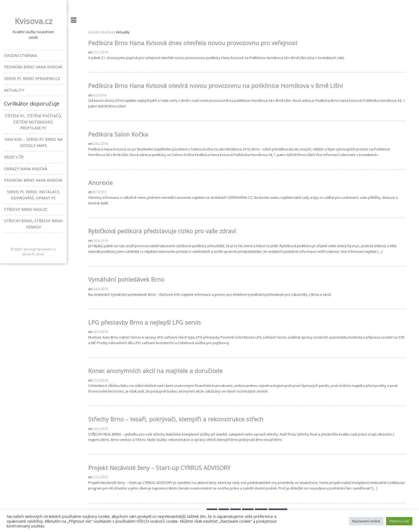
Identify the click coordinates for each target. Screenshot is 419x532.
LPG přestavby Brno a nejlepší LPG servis (145, 322)
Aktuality (14, 90)
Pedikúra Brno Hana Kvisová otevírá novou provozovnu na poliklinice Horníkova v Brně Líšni (216, 86)
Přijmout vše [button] (399, 521)
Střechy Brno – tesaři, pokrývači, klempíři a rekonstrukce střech (176, 419)
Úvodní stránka (101, 32)
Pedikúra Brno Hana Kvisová (33, 67)
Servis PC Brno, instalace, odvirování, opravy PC (34, 195)
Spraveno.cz (46, 249)
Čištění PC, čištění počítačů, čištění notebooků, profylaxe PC (33, 122)
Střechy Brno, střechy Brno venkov (33, 224)
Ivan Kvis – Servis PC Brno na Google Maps (34, 142)
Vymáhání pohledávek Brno (126, 279)
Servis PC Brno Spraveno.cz (32, 78)
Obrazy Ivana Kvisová (26, 169)
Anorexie (100, 182)
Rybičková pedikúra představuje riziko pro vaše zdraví (162, 231)
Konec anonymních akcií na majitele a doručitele (155, 371)
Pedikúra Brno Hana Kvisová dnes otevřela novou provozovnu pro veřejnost (193, 43)
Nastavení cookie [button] (366, 521)
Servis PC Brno (33, 254)
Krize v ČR (14, 157)
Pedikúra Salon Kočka (118, 134)
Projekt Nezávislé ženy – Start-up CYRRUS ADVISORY (159, 468)
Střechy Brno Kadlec (26, 209)
